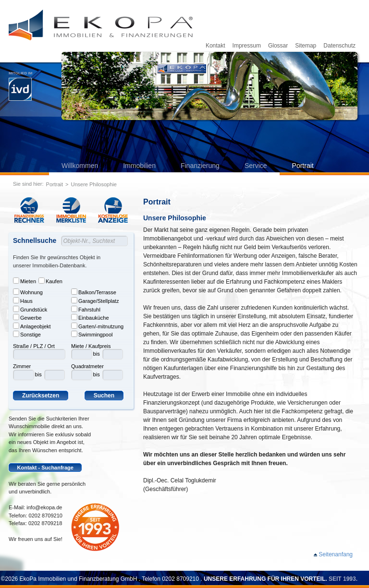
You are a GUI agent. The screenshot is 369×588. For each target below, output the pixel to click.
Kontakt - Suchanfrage (45, 468)
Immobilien (139, 166)
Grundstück (30, 309)
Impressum (247, 46)
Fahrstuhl (86, 309)
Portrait (303, 166)
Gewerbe (27, 317)
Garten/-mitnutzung (97, 326)
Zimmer (22, 366)
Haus (23, 300)
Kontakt (215, 46)
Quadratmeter (87, 366)
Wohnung (28, 292)
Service (256, 166)
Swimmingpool (92, 334)
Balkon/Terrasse (94, 292)
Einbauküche (90, 317)
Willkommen (80, 166)
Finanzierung (200, 166)
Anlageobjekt (32, 326)
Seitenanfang (336, 554)
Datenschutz (339, 46)
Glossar (278, 46)
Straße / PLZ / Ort (34, 346)
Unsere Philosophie (94, 184)
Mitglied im (20, 86)
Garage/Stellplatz (95, 300)
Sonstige (27, 334)
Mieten (25, 281)
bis (38, 374)
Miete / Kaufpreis (91, 346)
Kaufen (50, 281)
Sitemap (306, 46)
